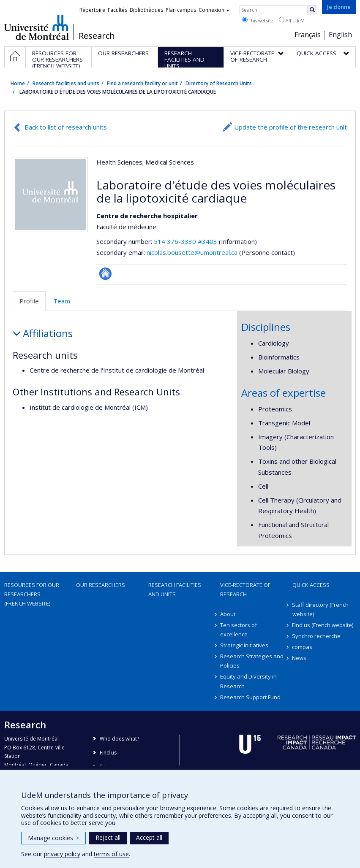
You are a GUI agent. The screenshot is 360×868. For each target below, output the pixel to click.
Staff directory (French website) (321, 609)
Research (97, 36)
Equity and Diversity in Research (248, 681)
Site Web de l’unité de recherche (105, 274)
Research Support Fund (250, 697)
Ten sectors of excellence (239, 630)
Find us (108, 753)
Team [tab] (62, 301)
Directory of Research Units (219, 83)
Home (18, 83)
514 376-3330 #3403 (185, 241)
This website (258, 20)
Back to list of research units (66, 127)
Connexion (214, 10)
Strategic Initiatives (244, 645)
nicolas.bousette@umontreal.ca (192, 252)
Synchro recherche (317, 636)
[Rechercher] (312, 10)
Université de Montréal (37, 27)
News (300, 658)
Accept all (149, 837)
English (340, 35)
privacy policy (62, 854)
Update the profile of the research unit (290, 127)
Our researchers (101, 585)
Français (308, 35)
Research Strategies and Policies (252, 661)
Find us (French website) (323, 625)
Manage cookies (53, 838)
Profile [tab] (29, 301)
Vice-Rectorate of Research (245, 589)
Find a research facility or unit (142, 83)
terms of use (111, 854)
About (228, 614)
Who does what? (119, 739)
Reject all (108, 837)
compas (303, 647)
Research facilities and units (66, 83)
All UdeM (292, 20)
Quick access (311, 585)
